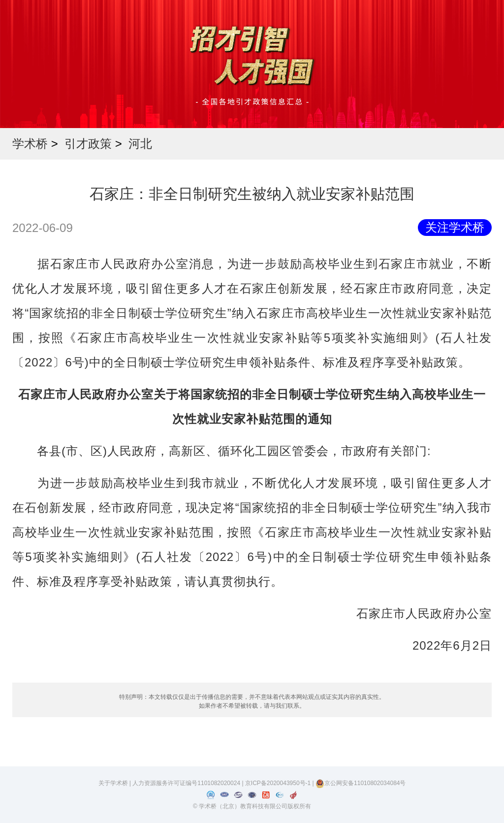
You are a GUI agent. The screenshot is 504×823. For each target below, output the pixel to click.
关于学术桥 (113, 783)
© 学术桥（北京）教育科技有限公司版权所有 (252, 806)
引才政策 (88, 144)
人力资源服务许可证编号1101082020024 (187, 783)
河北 (140, 144)
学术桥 (30, 144)
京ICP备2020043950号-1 (279, 783)
